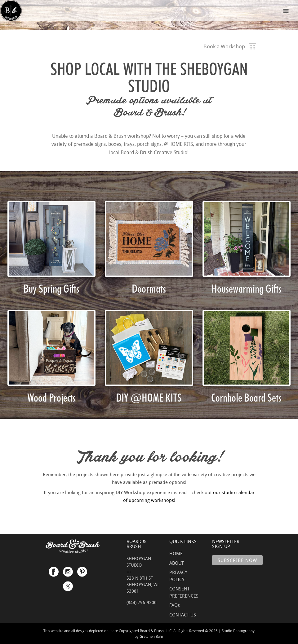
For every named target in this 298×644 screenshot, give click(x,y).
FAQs (175, 605)
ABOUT (177, 563)
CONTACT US (183, 615)
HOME (176, 553)
